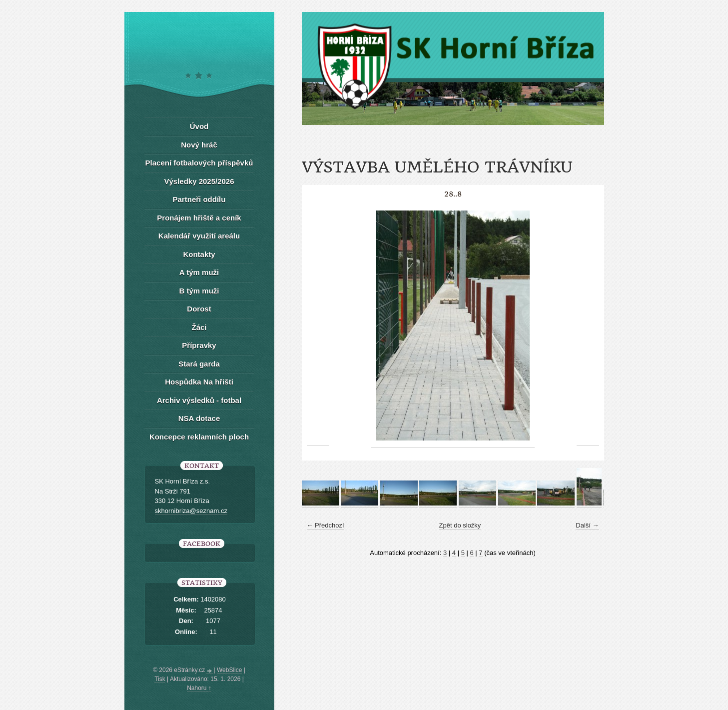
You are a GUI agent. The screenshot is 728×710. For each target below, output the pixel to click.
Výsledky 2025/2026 (199, 181)
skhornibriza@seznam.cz (191, 511)
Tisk (160, 679)
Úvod (199, 126)
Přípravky (199, 345)
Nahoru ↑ (199, 688)
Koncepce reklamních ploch (199, 437)
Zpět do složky (460, 525)
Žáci (199, 327)
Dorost (199, 309)
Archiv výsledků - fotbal (199, 400)
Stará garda (199, 364)
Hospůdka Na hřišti (199, 382)
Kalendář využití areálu (199, 236)
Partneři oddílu (199, 199)
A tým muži (199, 272)
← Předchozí (326, 525)
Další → (587, 525)
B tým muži (199, 291)
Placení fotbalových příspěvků (199, 163)
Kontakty (199, 254)
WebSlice (229, 670)
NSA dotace (199, 418)
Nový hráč (199, 145)
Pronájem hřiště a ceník (199, 218)
